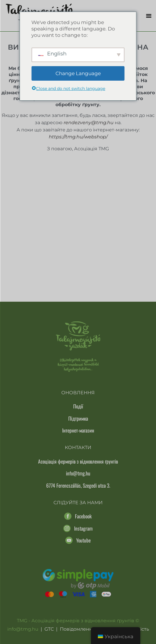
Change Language (78, 73)
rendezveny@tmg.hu (89, 123)
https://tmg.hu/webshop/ (78, 137)
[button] (149, 16)
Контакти (78, 447)
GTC (49, 629)
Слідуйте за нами (78, 503)
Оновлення (78, 393)
